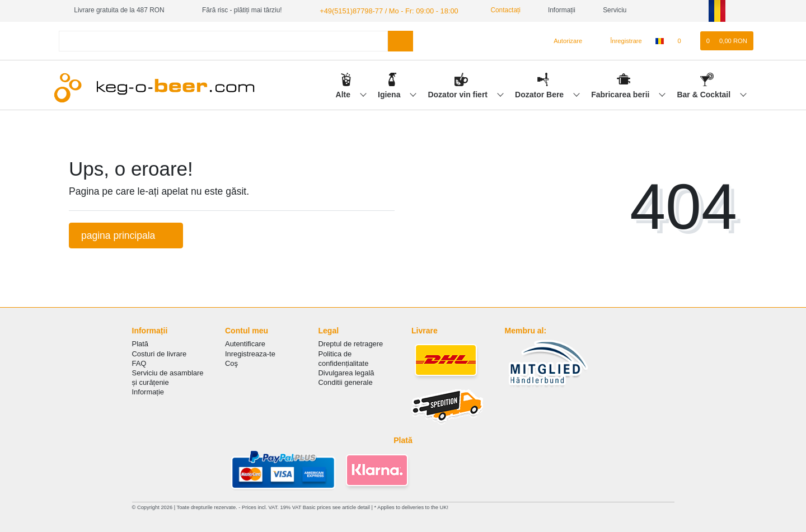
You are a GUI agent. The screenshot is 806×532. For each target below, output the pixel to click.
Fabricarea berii (621, 93)
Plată (140, 343)
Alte (344, 93)
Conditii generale (346, 382)
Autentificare (245, 343)
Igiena (390, 93)
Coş (231, 362)
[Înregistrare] (620, 40)
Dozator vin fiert (458, 93)
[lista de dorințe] (685, 40)
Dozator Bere (540, 93)
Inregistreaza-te (250, 353)
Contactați (495, 10)
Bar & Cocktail (705, 93)
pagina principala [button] (126, 234)
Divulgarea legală (346, 372)
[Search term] (223, 40)
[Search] (400, 40)
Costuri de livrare (160, 353)
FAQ (139, 362)
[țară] (660, 40)
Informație (148, 391)
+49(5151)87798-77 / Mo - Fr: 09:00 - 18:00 (383, 10)
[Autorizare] (563, 40)
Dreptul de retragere (351, 343)
